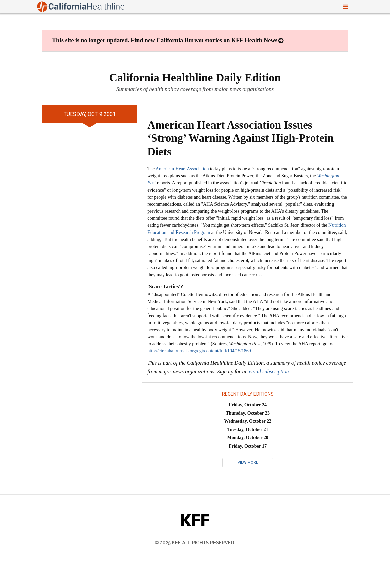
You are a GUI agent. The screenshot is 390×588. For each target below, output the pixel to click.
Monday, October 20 (248, 438)
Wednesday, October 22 (248, 421)
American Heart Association (182, 169)
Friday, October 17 (248, 446)
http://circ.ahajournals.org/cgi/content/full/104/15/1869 (199, 351)
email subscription (269, 371)
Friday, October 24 (248, 405)
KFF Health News (254, 40)
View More (248, 463)
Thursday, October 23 (248, 413)
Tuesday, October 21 (248, 430)
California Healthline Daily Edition (195, 77)
